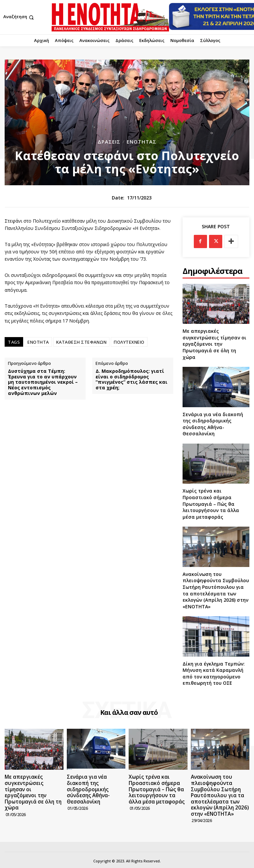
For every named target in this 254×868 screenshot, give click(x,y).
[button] (19, 17)
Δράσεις (109, 142)
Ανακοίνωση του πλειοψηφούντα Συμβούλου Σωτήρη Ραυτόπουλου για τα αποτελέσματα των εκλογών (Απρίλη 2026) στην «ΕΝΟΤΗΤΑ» (216, 590)
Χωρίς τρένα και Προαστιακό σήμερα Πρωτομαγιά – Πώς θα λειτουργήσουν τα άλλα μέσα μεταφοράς (211, 504)
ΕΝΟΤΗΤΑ (38, 342)
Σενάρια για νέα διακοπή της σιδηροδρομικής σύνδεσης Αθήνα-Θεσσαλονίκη (213, 424)
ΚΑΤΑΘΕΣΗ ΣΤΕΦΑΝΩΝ (82, 342)
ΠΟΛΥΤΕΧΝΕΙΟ (129, 342)
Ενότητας (142, 142)
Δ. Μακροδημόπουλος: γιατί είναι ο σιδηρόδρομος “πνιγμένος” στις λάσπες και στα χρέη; (131, 380)
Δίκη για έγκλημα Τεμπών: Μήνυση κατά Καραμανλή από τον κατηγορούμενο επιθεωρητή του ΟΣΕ (214, 673)
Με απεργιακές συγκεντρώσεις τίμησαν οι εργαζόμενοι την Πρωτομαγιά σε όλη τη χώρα (214, 344)
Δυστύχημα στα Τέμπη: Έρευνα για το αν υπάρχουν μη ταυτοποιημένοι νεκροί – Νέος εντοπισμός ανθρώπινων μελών (43, 382)
